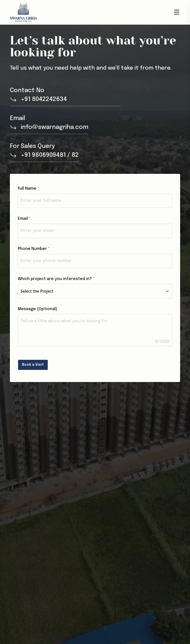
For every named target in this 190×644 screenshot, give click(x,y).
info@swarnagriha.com (55, 127)
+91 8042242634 (44, 99)
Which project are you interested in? (56, 279)
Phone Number (34, 249)
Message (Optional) (37, 309)
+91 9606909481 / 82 (50, 155)
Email (24, 219)
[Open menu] (177, 12)
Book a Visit (33, 365)
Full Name (28, 189)
